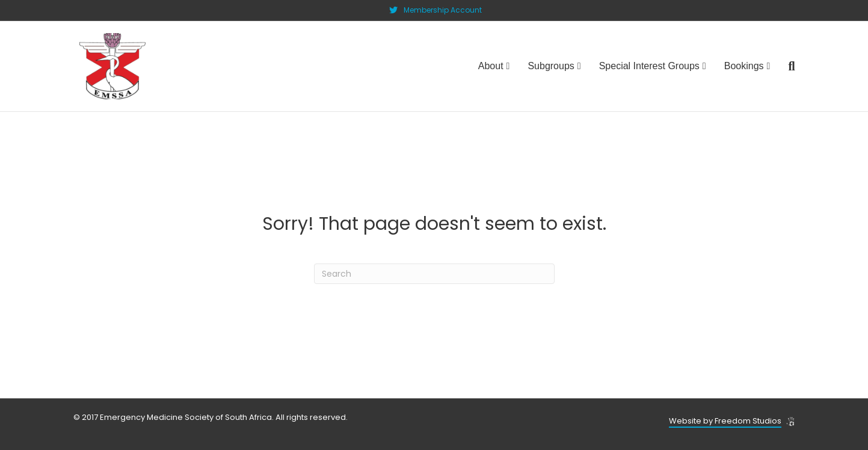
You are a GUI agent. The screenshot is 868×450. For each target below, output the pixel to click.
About (491, 66)
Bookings (744, 66)
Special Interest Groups (649, 66)
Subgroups (551, 66)
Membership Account (443, 10)
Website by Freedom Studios (725, 421)
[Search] (787, 66)
